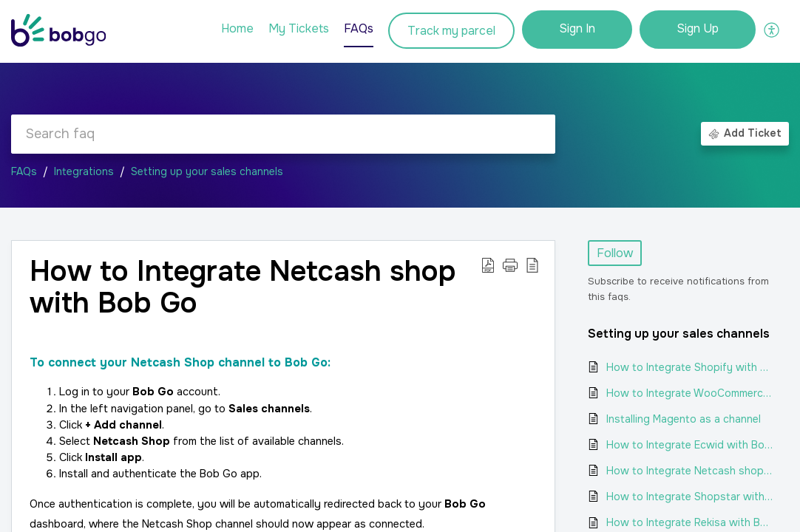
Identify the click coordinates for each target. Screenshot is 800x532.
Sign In (577, 28)
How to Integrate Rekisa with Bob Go (690, 522)
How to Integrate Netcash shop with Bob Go (690, 471)
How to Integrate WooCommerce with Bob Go (690, 393)
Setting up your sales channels (207, 171)
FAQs (24, 171)
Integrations (84, 171)
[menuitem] (577, 30)
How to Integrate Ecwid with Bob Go (690, 445)
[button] (772, 30)
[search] (283, 134)
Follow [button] (615, 253)
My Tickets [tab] (299, 28)
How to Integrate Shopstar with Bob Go (690, 497)
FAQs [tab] (359, 28)
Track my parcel (451, 31)
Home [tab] (237, 28)
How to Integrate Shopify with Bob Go (690, 367)
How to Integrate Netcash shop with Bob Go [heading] (243, 288)
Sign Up (698, 28)
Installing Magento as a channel (684, 419)
